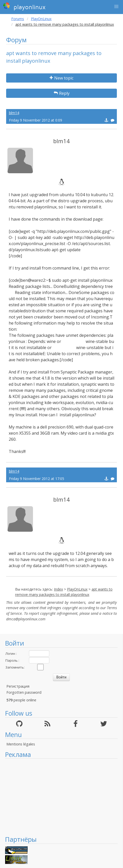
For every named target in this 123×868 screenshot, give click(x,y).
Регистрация (18, 686)
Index (58, 589)
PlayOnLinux (41, 19)
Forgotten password (24, 692)
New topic (61, 78)
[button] (116, 7)
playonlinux (24, 6)
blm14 (14, 113)
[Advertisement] (61, 797)
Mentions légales (21, 744)
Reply (62, 93)
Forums (18, 19)
